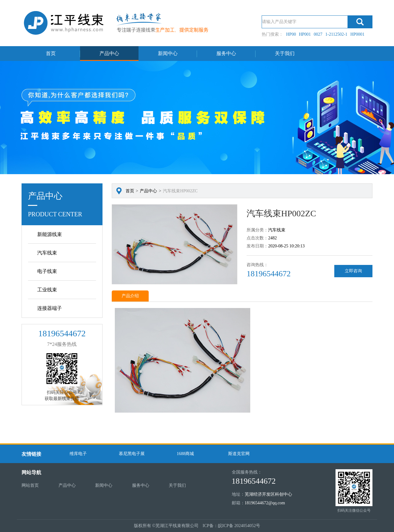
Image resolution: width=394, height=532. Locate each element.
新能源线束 (50, 234)
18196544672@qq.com (265, 503)
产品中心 (109, 53)
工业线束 (47, 290)
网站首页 (30, 485)
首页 (51, 53)
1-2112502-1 (336, 34)
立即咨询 (353, 271)
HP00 (291, 34)
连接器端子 (50, 308)
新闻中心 (168, 53)
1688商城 (185, 454)
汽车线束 (47, 253)
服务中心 (226, 53)
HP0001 (357, 34)
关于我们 (285, 53)
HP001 (305, 34)
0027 (318, 34)
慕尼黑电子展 (132, 454)
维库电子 (78, 454)
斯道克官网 (239, 454)
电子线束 (47, 271)
